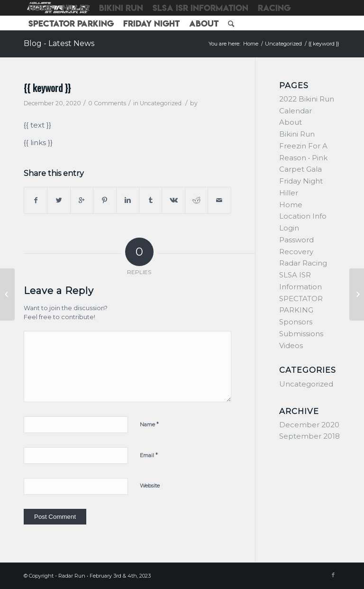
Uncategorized (283, 44)
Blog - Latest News (59, 43)
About (291, 122)
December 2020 (309, 425)
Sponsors (296, 322)
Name (149, 424)
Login (289, 228)
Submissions (301, 334)
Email (149, 455)
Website (150, 486)
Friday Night (301, 181)
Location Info (303, 216)
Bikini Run (297, 134)
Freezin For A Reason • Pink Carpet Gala (303, 158)
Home (251, 44)
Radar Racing (303, 263)
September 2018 (309, 436)
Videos (291, 345)
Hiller (289, 193)
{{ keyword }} (47, 87)
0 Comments (107, 103)
